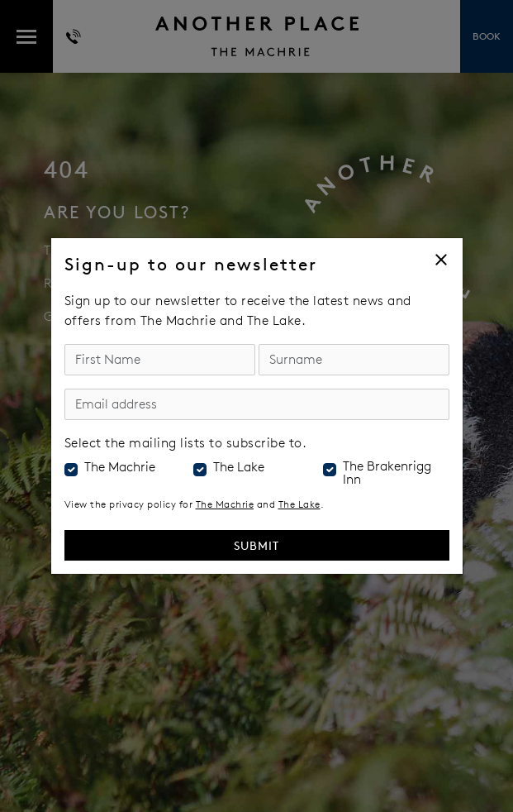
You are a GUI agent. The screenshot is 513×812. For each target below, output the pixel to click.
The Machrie (120, 467)
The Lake (239, 467)
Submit (256, 545)
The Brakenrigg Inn (387, 473)
